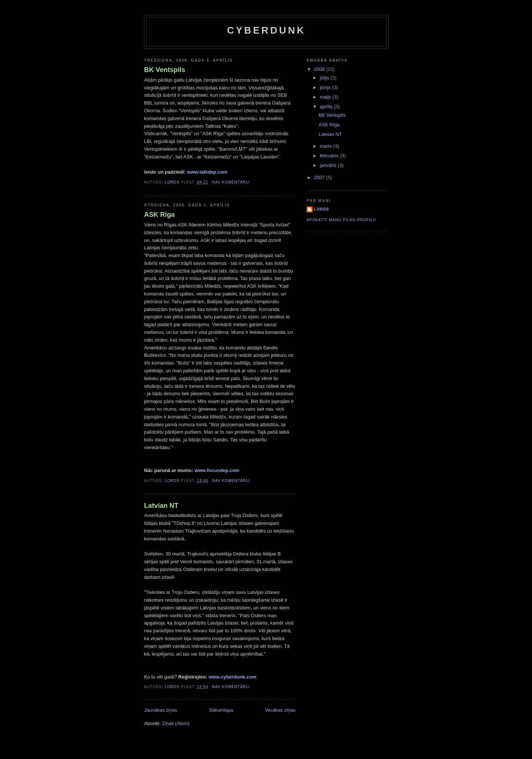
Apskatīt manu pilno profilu (341, 220)
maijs (326, 97)
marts (327, 146)
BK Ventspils (165, 70)
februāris (330, 156)
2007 (320, 177)
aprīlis (327, 107)
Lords (322, 209)
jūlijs (325, 78)
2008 (320, 69)
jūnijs (326, 87)
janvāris (329, 165)
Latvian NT (161, 506)
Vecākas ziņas (280, 710)
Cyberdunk (267, 30)
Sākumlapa (221, 710)
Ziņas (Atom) (175, 723)
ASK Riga (159, 215)
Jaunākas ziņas (161, 710)
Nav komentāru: (232, 182)
